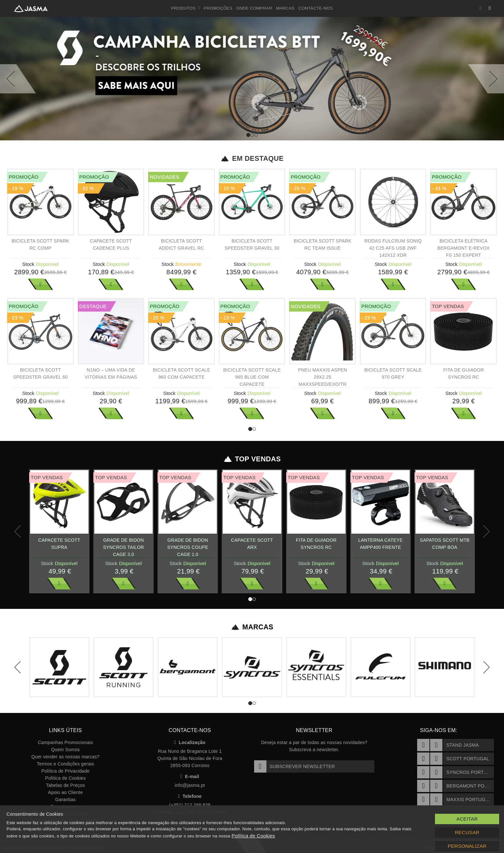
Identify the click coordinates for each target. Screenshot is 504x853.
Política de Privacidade (65, 771)
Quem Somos (65, 750)
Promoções (218, 8)
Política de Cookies (65, 778)
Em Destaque (252, 159)
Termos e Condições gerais (66, 764)
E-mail (190, 776)
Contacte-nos (316, 8)
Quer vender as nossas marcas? (65, 757)
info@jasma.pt (190, 785)
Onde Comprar (254, 8)
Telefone (190, 796)
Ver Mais (41, 284)
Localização (190, 742)
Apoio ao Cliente (65, 792)
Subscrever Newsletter (295, 766)
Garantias (65, 800)
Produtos (186, 8)
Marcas (285, 8)
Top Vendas (252, 459)
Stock (29, 264)
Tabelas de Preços (65, 785)
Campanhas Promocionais (65, 742)
